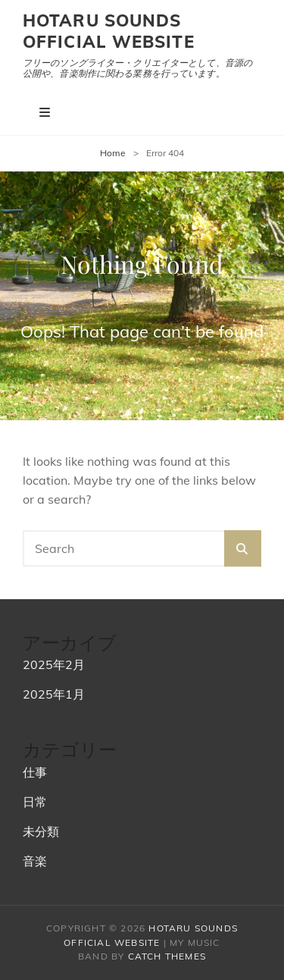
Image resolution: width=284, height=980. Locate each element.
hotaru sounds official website (109, 31)
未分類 (41, 831)
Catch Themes (167, 956)
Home (113, 153)
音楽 (35, 861)
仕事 (35, 772)
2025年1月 (54, 694)
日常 (35, 802)
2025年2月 (54, 664)
